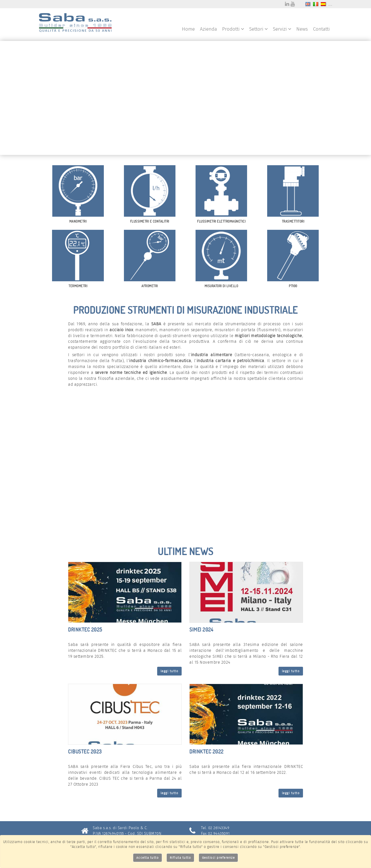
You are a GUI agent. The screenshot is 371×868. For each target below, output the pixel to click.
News (302, 29)
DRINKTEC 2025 (85, 630)
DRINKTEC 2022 (206, 752)
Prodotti (233, 29)
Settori (258, 29)
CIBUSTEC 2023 (85, 752)
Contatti (321, 29)
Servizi (282, 29)
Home (188, 29)
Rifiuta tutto (180, 858)
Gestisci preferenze (218, 858)
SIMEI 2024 (201, 630)
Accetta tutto (148, 858)
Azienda (208, 29)
